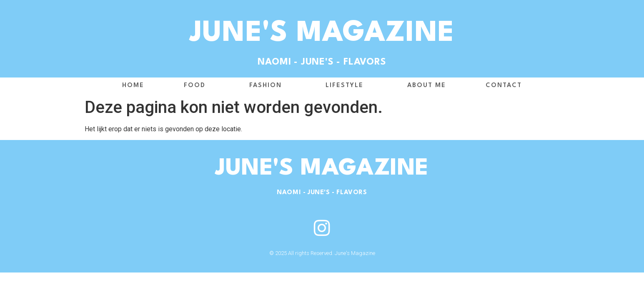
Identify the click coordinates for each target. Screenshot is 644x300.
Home (133, 86)
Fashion (268, 86)
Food (197, 86)
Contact (504, 86)
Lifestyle (347, 86)
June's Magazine (322, 34)
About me (427, 86)
